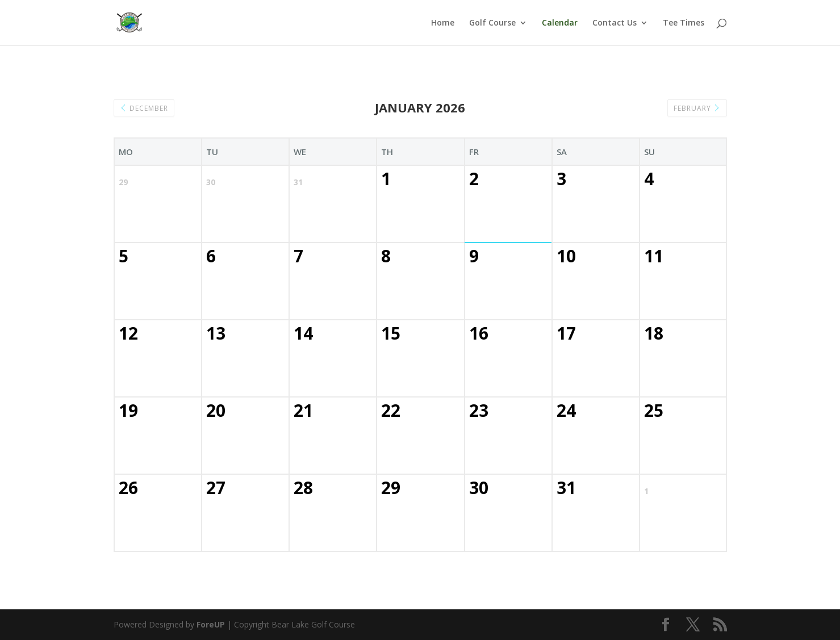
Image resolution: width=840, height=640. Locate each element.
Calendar (560, 23)
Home (443, 23)
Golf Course (492, 23)
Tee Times (684, 23)
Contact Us (615, 23)
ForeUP (211, 624)
